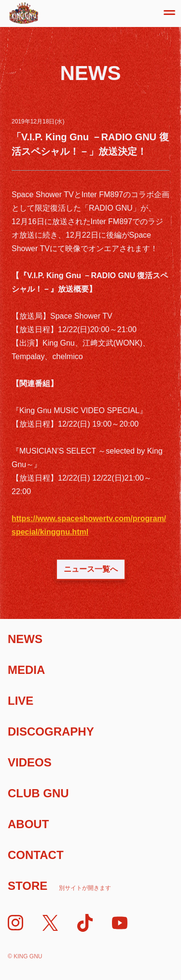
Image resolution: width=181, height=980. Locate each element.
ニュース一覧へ (91, 569)
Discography (51, 732)
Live (21, 701)
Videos (30, 762)
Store (59, 886)
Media (26, 670)
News (25, 639)
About (28, 824)
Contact (36, 855)
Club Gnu (38, 793)
